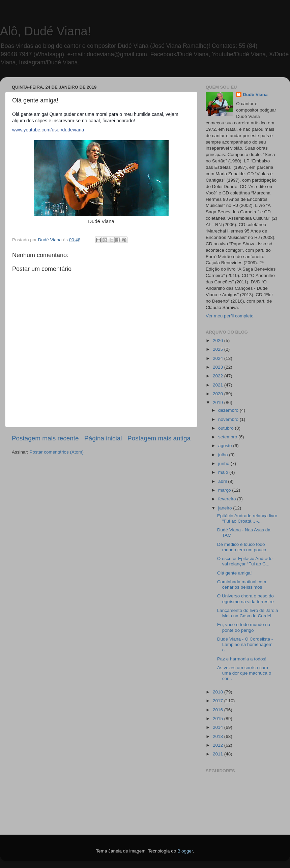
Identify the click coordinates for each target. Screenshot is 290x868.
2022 (219, 376)
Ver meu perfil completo (230, 316)
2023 (219, 367)
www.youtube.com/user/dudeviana (48, 130)
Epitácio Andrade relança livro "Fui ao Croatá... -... (247, 518)
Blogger (185, 851)
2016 (219, 710)
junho (224, 463)
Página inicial (103, 438)
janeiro (226, 508)
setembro (228, 437)
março (225, 490)
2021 (219, 385)
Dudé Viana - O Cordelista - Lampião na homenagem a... (245, 644)
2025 (219, 349)
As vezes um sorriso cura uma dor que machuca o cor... (244, 673)
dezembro (229, 410)
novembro (229, 419)
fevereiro (228, 499)
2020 (219, 394)
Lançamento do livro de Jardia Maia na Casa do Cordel (248, 613)
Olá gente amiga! (235, 573)
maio (224, 472)
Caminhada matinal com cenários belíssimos (242, 584)
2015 (219, 719)
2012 (219, 745)
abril (223, 481)
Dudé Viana (255, 95)
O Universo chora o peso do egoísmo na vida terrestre (245, 599)
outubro (227, 428)
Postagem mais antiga (159, 438)
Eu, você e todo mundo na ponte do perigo (244, 627)
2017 (219, 701)
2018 (219, 692)
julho (224, 455)
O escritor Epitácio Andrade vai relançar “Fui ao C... (245, 561)
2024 (219, 358)
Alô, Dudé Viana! (46, 31)
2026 (219, 340)
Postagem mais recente (45, 438)
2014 (219, 727)
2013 (219, 736)
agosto (226, 446)
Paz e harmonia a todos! (242, 659)
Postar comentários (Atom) (57, 452)
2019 (219, 402)
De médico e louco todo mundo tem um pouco (242, 547)
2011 (219, 754)
